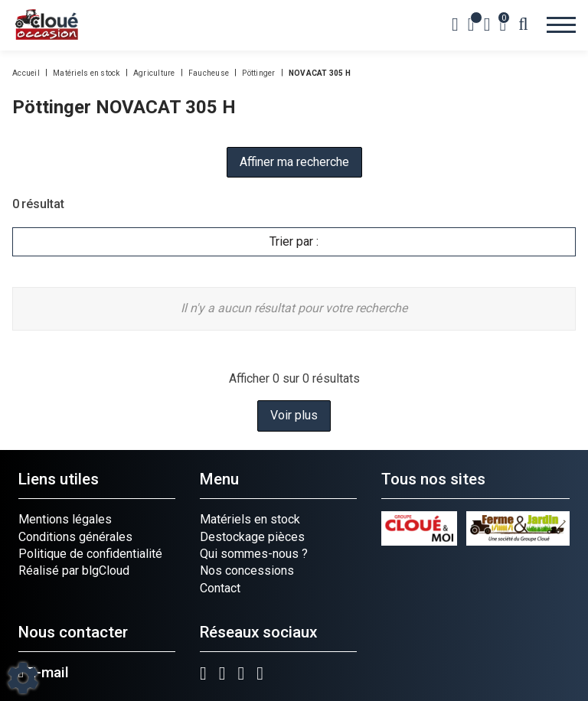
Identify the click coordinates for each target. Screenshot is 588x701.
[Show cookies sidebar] (23, 678)
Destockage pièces (252, 537)
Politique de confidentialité (90, 554)
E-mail (44, 673)
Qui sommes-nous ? (254, 554)
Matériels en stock (250, 519)
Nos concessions (247, 571)
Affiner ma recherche (294, 162)
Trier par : (294, 241)
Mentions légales (65, 519)
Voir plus (294, 415)
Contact (220, 588)
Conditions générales (75, 537)
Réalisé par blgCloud (74, 571)
